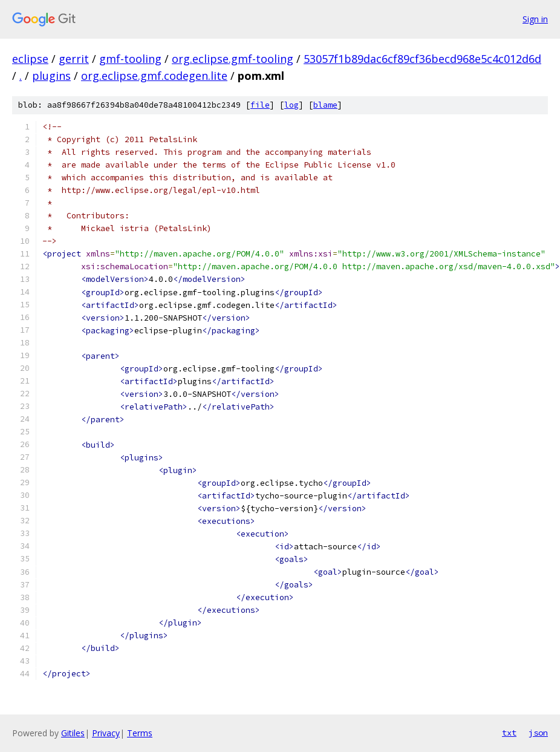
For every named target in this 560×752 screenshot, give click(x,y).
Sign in (535, 19)
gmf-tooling (130, 59)
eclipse (30, 59)
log (291, 105)
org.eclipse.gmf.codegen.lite (154, 76)
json (538, 733)
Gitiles (73, 733)
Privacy (106, 733)
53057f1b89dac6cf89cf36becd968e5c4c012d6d (422, 59)
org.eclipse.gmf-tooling (233, 59)
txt (509, 733)
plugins (51, 76)
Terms (140, 733)
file (260, 105)
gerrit (74, 59)
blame (325, 105)
